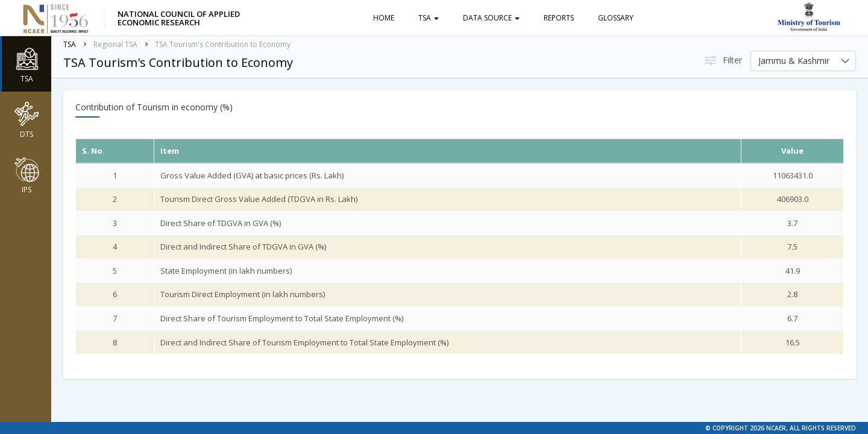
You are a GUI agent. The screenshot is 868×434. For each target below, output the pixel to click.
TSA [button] (27, 64)
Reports (559, 18)
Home (384, 18)
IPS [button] (27, 175)
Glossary (616, 18)
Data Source (491, 18)
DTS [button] (27, 119)
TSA (429, 18)
